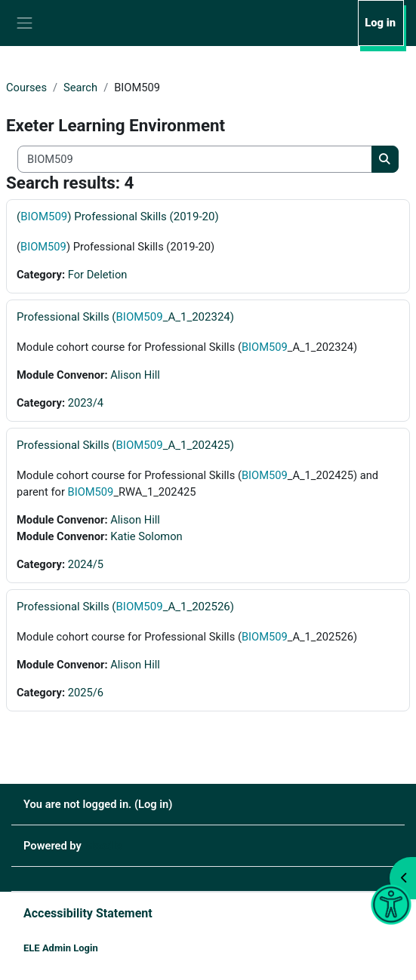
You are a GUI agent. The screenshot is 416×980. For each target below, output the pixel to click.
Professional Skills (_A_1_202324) (125, 317)
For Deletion (98, 275)
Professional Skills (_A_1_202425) (125, 445)
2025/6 (86, 693)
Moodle (103, 846)
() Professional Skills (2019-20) (118, 217)
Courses (26, 88)
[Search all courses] (195, 159)
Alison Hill (135, 375)
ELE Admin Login (61, 948)
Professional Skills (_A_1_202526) (125, 607)
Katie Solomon (146, 536)
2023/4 (86, 403)
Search (80, 88)
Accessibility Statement (88, 913)
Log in (380, 23)
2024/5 (86, 564)
